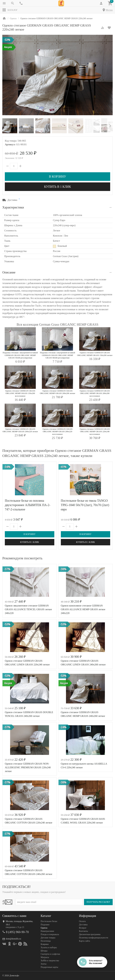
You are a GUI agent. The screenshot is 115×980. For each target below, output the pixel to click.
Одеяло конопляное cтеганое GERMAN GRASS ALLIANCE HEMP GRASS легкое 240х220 (83, 609)
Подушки (45, 925)
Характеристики (13, 207)
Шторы (44, 951)
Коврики (45, 944)
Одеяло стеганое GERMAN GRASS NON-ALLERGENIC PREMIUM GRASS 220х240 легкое (28, 767)
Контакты (84, 931)
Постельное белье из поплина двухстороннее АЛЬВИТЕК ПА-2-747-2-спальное (28, 505)
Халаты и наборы (49, 947)
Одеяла (44, 928)
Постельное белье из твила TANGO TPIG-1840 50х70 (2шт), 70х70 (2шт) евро (85, 505)
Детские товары (48, 938)
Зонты (43, 964)
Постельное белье (49, 921)
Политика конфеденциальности (94, 938)
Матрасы (45, 957)
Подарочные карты (49, 967)
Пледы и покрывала (50, 934)
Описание (9, 272)
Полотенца (46, 941)
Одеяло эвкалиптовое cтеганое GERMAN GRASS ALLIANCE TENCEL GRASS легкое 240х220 (28, 609)
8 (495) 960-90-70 (17, 932)
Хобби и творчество (50, 961)
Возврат (83, 928)
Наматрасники (47, 931)
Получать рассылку (98, 902)
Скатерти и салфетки (50, 954)
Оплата (82, 921)
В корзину (57, 176)
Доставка (83, 925)
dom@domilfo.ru (13, 939)
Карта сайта (85, 941)
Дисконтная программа (90, 934)
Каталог (10, 10)
